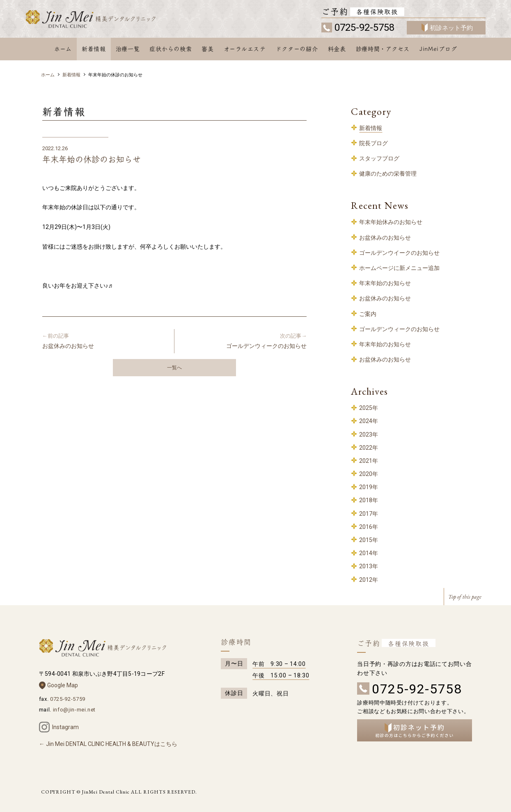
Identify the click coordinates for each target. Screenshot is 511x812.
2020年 (369, 474)
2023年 (369, 435)
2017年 (369, 514)
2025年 (369, 408)
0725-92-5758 (364, 27)
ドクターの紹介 (297, 49)
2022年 (369, 448)
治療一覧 (128, 49)
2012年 (369, 580)
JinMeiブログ (438, 49)
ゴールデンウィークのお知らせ (244, 341)
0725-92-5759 (68, 699)
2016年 (369, 527)
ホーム (63, 49)
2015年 (369, 540)
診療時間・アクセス (383, 49)
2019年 (369, 487)
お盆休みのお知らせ (105, 341)
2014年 (369, 553)
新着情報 (94, 49)
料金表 (337, 49)
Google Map (63, 685)
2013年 (369, 566)
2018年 (369, 500)
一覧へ (174, 368)
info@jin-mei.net (74, 710)
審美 (207, 49)
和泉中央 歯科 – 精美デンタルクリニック (102, 20)
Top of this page (465, 597)
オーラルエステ (245, 49)
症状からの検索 (171, 49)
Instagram (65, 727)
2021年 (369, 461)
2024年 (369, 421)
